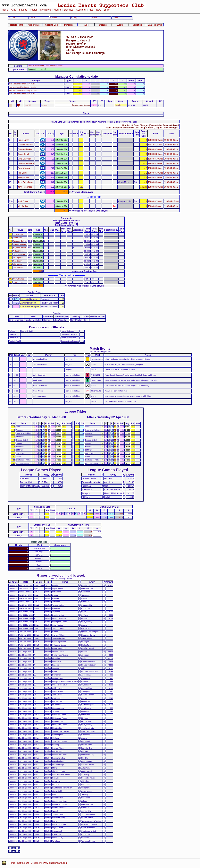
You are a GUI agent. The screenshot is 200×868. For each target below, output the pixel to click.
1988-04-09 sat (171, 140)
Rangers (44, 105)
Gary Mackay (24, 168)
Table (86, 25)
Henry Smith (24, 140)
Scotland (81, 10)
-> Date (94, 18)
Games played (155, 25)
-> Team (115, 18)
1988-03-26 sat (155, 145)
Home (5, 10)
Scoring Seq (51, 25)
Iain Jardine (23, 206)
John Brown (17, 261)
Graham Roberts (19, 244)
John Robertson (25, 187)
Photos (34, 10)
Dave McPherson (26, 163)
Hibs (91, 10)
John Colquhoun (25, 182)
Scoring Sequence (37, 292)
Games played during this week (61, 575)
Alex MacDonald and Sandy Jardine (23, 84)
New (99, 10)
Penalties (69, 25)
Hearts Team (17, 25)
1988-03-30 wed (155, 140)
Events (120, 25)
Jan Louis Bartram (20, 241)
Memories (46, 10)
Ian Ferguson (18, 258)
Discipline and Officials (46, 327)
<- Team (12, 18)
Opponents (34, 25)
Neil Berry (22, 173)
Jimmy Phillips (18, 279)
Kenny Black (24, 154)
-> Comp (74, 18)
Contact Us (23, 863)
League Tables (76, 411)
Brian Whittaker (25, 149)
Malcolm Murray (25, 145)
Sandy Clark (23, 177)
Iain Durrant (17, 264)
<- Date (32, 18)
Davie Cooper (18, 282)
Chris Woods (18, 234)
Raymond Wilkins (20, 248)
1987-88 (28, 105)
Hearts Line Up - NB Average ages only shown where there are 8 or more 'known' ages (94, 122)
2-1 (94, 105)
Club (14, 10)
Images (23, 10)
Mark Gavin (23, 201)
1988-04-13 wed (172, 201)
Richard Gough (19, 251)
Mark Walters (18, 268)
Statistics (68, 10)
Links (107, 10)
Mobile (57, 10)
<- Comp (53, 18)
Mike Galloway (25, 159)
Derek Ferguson (19, 254)
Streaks (103, 25)
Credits (35, 863)
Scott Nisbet (18, 238)
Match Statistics (39, 542)
